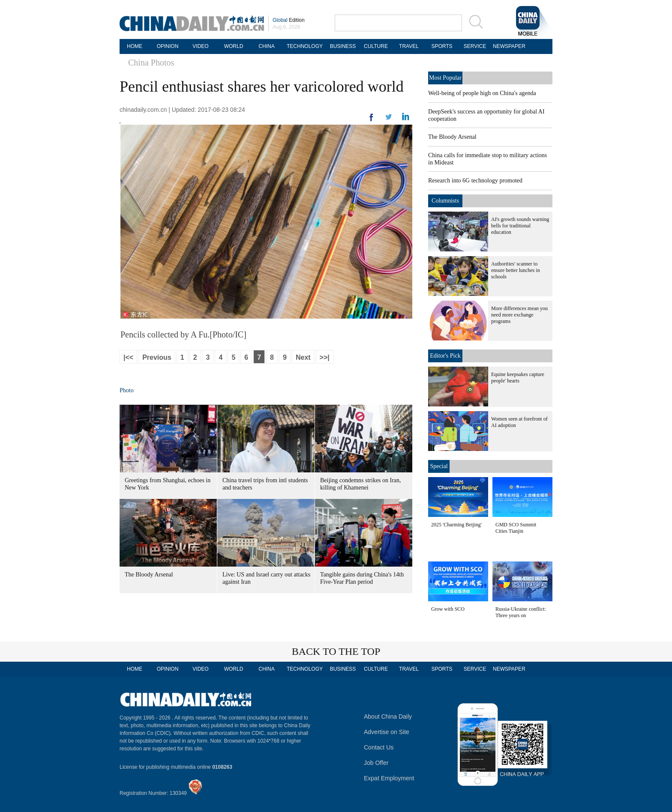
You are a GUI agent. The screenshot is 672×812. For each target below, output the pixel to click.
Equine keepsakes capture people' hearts (518, 378)
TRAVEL (409, 46)
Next (303, 357)
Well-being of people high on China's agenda (482, 93)
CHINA (266, 46)
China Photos (151, 63)
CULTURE (376, 46)
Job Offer (376, 763)
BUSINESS (343, 46)
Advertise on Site (387, 732)
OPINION (168, 46)
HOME (135, 46)
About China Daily (388, 716)
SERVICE (475, 46)
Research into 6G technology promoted (475, 181)
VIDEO (200, 46)
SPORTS (442, 46)
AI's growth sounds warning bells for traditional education (520, 226)
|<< (128, 357)
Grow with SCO (448, 609)
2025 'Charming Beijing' (456, 525)
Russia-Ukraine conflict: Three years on (521, 612)
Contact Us (379, 747)
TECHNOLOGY (305, 46)
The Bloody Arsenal (149, 575)
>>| (325, 357)
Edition (289, 20)
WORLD (234, 46)
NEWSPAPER (508, 46)
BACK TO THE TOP (336, 651)
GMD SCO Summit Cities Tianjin (516, 528)
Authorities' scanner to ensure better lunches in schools (516, 270)
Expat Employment (389, 778)
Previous (157, 357)
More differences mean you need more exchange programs (519, 315)
